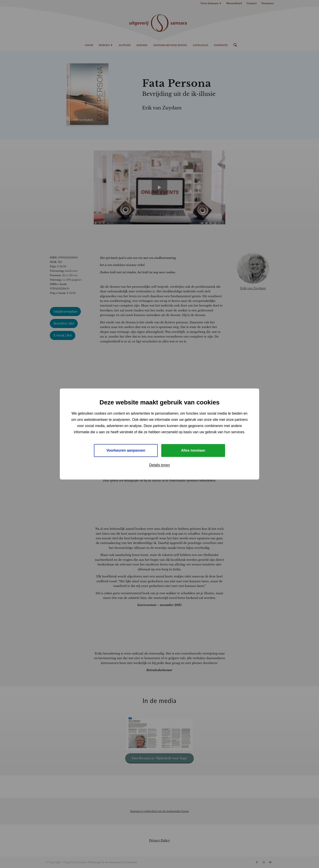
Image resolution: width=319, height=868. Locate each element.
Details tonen (159, 465)
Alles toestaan (193, 450)
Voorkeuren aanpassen (126, 450)
